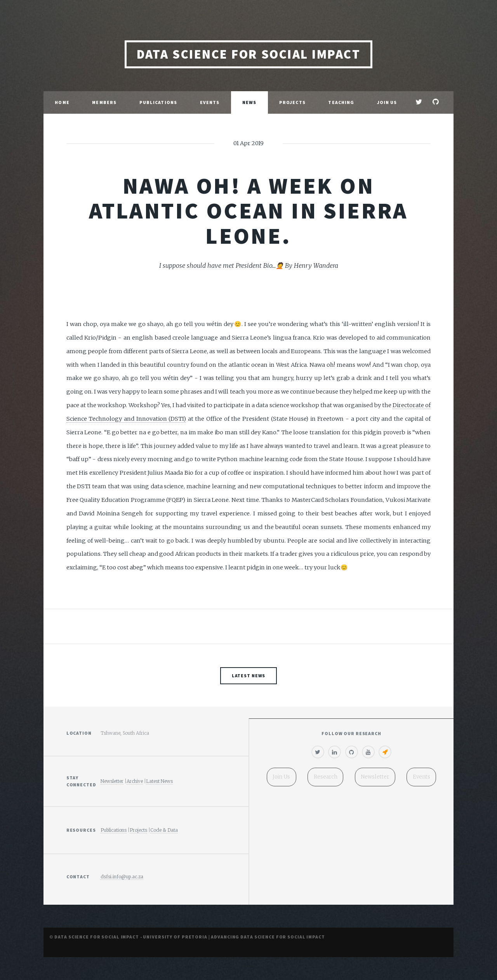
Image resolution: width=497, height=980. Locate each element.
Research (326, 777)
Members (104, 102)
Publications (158, 102)
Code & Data (164, 830)
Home (62, 102)
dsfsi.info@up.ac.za (122, 877)
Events (210, 102)
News (249, 102)
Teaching (341, 102)
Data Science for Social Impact (248, 54)
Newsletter (112, 781)
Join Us (387, 102)
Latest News (249, 676)
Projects (292, 102)
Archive (135, 781)
